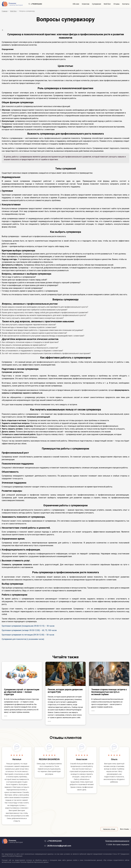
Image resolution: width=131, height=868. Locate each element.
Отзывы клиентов (66, 738)
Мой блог (107, 4)
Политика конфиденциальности (117, 841)
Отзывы (116, 4)
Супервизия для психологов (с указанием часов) (23, 639)
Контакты (126, 4)
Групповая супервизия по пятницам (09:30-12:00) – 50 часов (28, 635)
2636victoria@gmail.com (59, 846)
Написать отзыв (109, 829)
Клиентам (86, 4)
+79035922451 (36, 4)
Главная (5, 11)
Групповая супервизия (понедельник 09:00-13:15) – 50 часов (28, 626)
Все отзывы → (126, 829)
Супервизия (97, 4)
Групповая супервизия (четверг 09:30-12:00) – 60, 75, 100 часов (29, 630)
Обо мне (76, 4)
